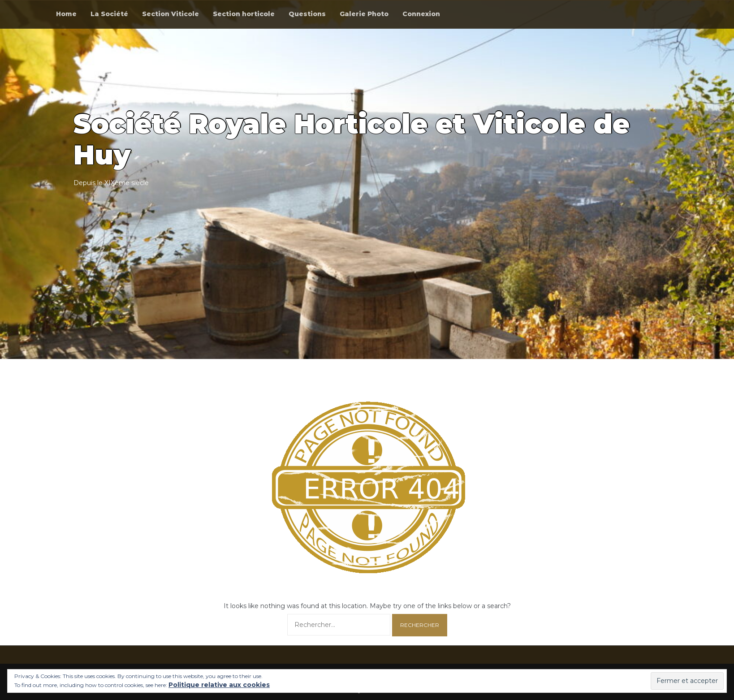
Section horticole (244, 14)
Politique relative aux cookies (219, 685)
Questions (307, 14)
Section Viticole (171, 14)
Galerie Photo (364, 14)
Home (66, 14)
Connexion (421, 14)
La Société (109, 14)
